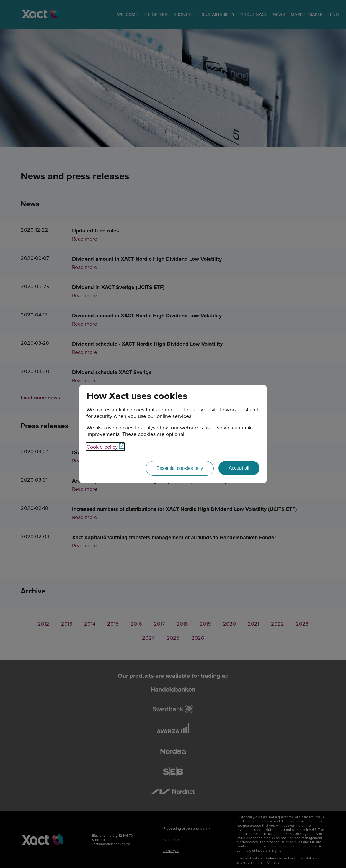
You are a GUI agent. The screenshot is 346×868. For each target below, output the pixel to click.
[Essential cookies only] (180, 468)
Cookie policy (105, 447)
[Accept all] (239, 468)
